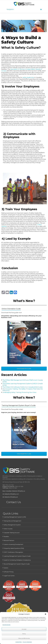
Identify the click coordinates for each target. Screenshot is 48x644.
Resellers (6, 537)
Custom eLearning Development (13, 544)
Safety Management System (12, 525)
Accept (24, 629)
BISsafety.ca (21, 491)
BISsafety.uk (14, 497)
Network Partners (9, 540)
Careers (6, 568)
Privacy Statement (27, 642)
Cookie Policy (19, 642)
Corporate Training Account (12, 533)
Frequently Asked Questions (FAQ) (14, 548)
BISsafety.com (15, 494)
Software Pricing (9, 572)
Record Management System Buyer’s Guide (17, 564)
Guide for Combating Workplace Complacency (17, 560)
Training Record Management (12, 521)
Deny (24, 634)
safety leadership (28, 77)
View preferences (24, 638)
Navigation (24, 9)
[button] (45, 614)
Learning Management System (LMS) (15, 517)
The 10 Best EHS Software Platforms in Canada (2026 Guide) (22, 387)
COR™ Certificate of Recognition (13, 552)
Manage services (6, 625)
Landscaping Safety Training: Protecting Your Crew (19, 392)
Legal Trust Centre (9, 576)
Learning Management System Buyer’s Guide (17, 556)
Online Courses (8, 529)
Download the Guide (24, 369)
